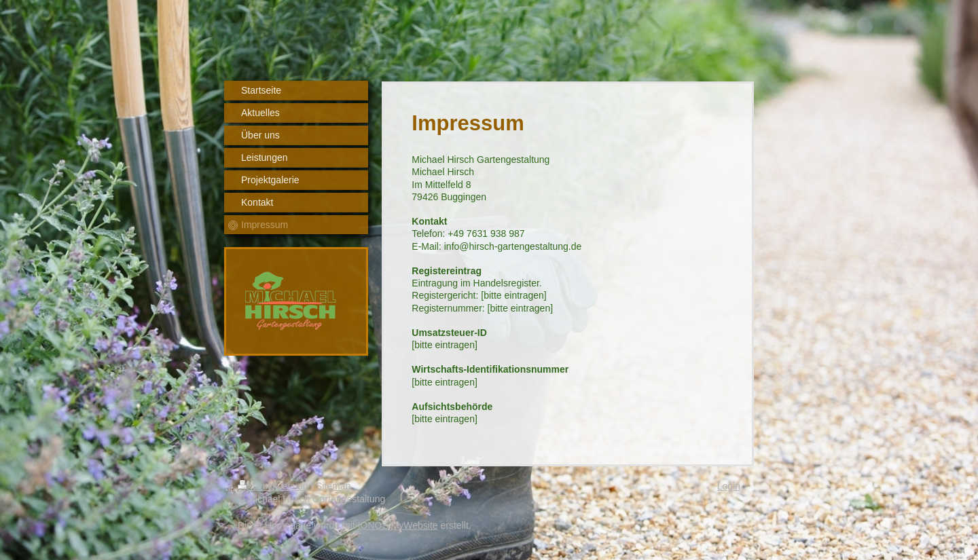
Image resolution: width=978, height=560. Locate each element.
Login (729, 486)
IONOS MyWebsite (398, 525)
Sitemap (333, 486)
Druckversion (274, 486)
